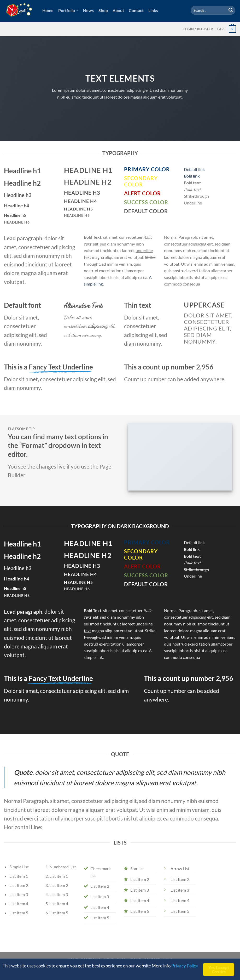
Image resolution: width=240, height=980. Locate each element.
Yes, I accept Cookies (219, 969)
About (118, 10)
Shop (103, 10)
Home (48, 10)
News (88, 10)
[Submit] (231, 10)
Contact (136, 10)
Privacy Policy (185, 966)
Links (153, 10)
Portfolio (68, 10)
